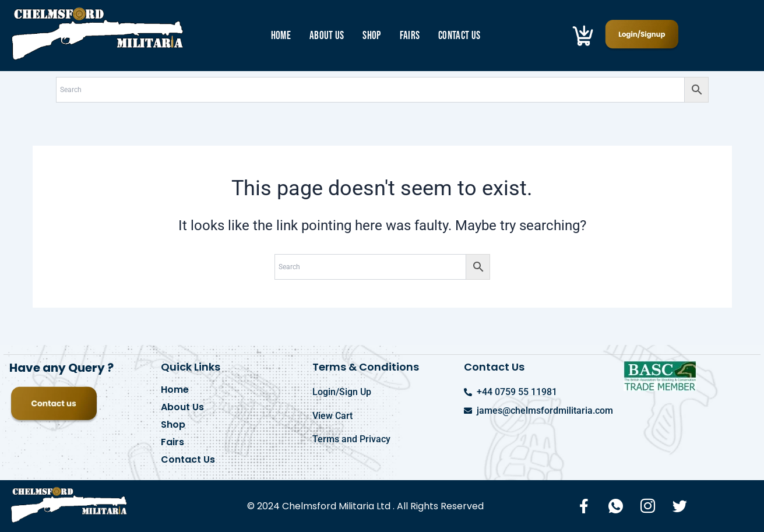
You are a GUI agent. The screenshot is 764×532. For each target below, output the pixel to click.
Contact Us (459, 36)
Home (281, 36)
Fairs (410, 36)
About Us (327, 36)
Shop (372, 36)
